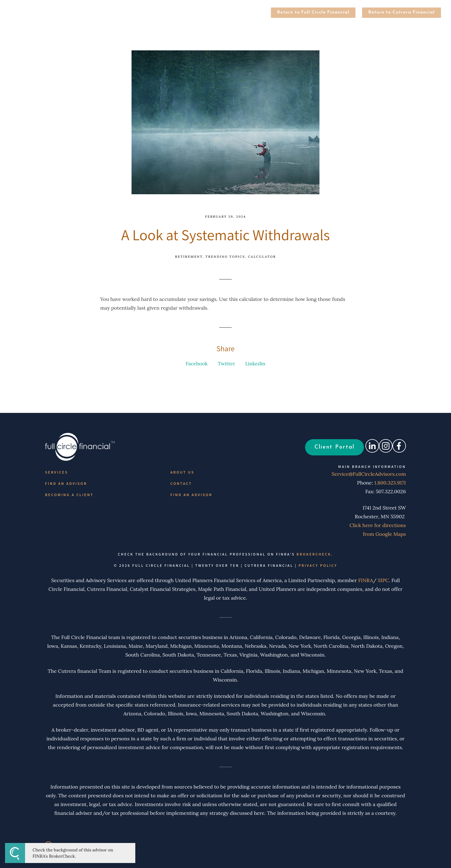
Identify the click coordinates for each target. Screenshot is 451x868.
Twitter (226, 363)
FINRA (366, 580)
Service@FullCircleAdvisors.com (365, 474)
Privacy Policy (318, 565)
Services (57, 472)
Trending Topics (225, 257)
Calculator (262, 257)
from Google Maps (384, 534)
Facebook (197, 363)
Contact (181, 483)
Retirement (189, 257)
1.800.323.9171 (390, 483)
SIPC (383, 580)
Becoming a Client (69, 495)
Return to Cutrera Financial (402, 12)
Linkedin (255, 363)
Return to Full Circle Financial (313, 12)
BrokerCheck (314, 554)
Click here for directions (378, 525)
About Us (182, 472)
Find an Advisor (66, 483)
